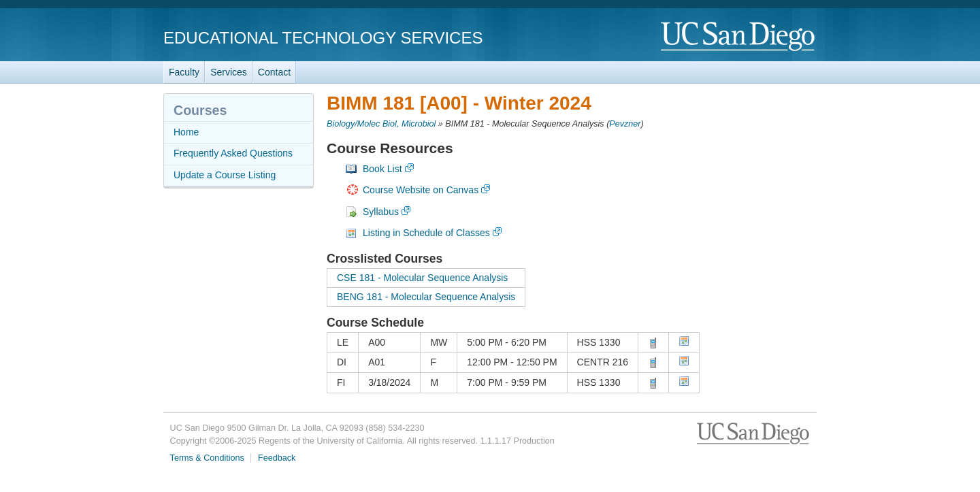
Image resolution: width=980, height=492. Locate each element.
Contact (274, 72)
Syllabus (381, 212)
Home (186, 132)
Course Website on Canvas (421, 190)
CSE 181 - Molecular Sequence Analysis (422, 278)
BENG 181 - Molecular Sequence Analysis (426, 297)
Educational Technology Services (323, 38)
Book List (382, 169)
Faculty (184, 72)
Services (229, 72)
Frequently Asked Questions (233, 153)
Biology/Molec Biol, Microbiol (381, 124)
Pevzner (625, 124)
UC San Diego (739, 37)
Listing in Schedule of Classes (426, 233)
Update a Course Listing (225, 175)
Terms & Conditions (207, 458)
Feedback (277, 458)
